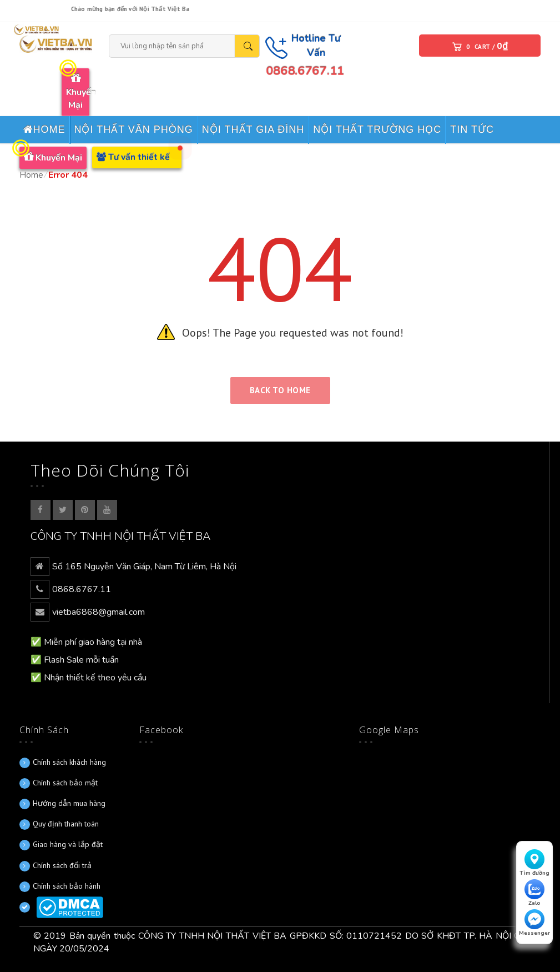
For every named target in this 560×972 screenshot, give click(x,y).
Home (31, 175)
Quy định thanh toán (66, 824)
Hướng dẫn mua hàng (69, 803)
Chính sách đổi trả (62, 865)
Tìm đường (534, 863)
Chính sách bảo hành (67, 886)
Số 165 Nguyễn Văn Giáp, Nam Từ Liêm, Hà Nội (144, 567)
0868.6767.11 (305, 71)
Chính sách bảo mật (65, 783)
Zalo (534, 893)
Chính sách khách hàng (69, 762)
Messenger (534, 923)
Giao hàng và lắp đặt (68, 844)
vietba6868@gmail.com (99, 612)
